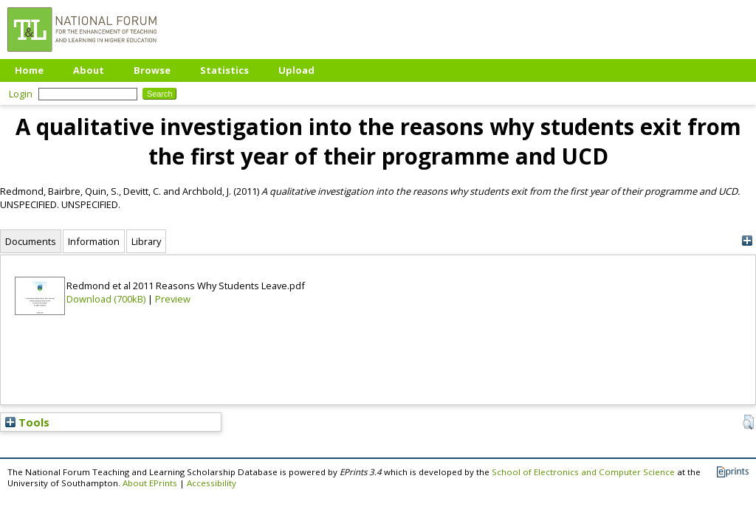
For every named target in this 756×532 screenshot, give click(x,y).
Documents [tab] (31, 241)
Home (29, 70)
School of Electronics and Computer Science (583, 472)
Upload (296, 70)
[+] (747, 241)
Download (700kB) (106, 299)
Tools (27, 422)
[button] (748, 422)
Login (21, 94)
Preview (173, 299)
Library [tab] (146, 241)
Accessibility (212, 483)
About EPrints (150, 483)
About (89, 70)
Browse (152, 70)
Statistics (224, 70)
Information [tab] (94, 241)
